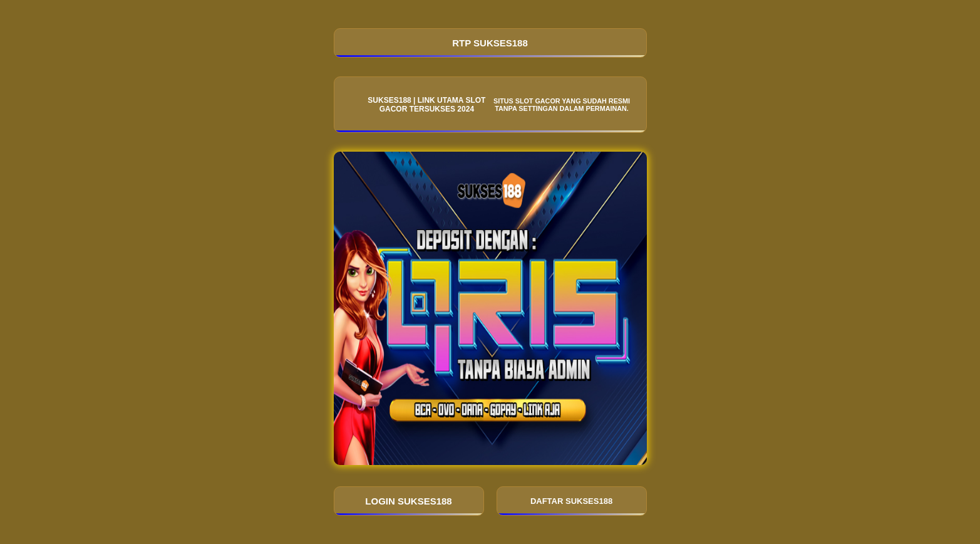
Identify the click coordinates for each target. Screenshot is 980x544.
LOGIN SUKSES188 (408, 501)
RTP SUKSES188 (490, 43)
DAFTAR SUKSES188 (571, 501)
